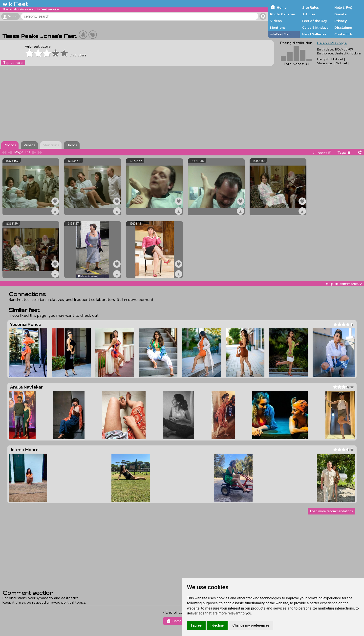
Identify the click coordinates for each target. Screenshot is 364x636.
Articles (309, 14)
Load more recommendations (332, 511)
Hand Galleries (314, 34)
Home (282, 7)
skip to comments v (344, 284)
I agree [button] (196, 625)
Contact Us (343, 34)
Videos (276, 21)
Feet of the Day (315, 21)
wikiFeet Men (280, 34)
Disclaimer (343, 27)
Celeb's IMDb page (332, 43)
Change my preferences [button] (251, 625)
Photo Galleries (283, 14)
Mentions (278, 27)
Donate (340, 14)
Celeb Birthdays (315, 27)
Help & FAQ (343, 7)
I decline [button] (217, 625)
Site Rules (310, 7)
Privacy (341, 21)
